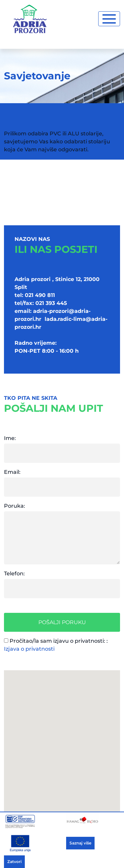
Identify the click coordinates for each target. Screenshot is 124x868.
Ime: (10, 438)
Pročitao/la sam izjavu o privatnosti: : (56, 645)
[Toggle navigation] (109, 19)
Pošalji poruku (62, 622)
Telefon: (14, 574)
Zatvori (14, 862)
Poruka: (15, 506)
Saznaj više (80, 843)
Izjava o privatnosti (29, 649)
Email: (12, 472)
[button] (62, 747)
